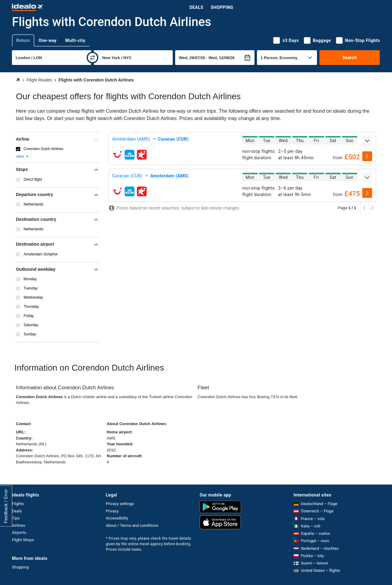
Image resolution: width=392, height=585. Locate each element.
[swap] (92, 58)
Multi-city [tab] (75, 40)
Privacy (112, 511)
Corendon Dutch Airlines (43, 149)
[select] (367, 156)
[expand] (367, 141)
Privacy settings (120, 504)
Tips (16, 518)
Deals (196, 7)
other (23, 157)
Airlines (19, 525)
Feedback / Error (6, 506)
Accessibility (117, 518)
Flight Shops (23, 540)
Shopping (222, 7)
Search (350, 58)
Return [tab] (23, 40)
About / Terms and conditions (132, 525)
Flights (18, 504)
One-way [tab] (48, 40)
